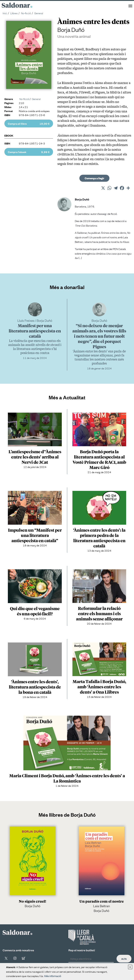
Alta (124, 959)
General (39, 13)
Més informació (53, 976)
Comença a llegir (94, 178)
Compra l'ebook (29, 152)
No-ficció (26, 13)
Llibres (14, 13)
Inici (5, 13)
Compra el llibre (29, 124)
